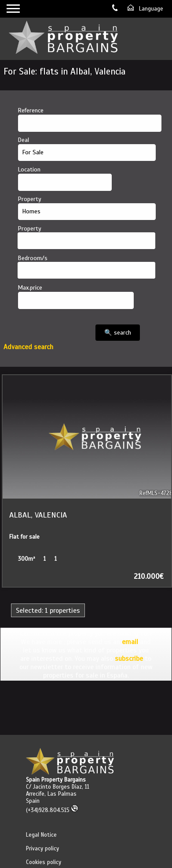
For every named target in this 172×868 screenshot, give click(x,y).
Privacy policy (42, 849)
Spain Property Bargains (56, 780)
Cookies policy (44, 862)
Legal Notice (41, 835)
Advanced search (28, 347)
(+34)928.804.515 (52, 810)
